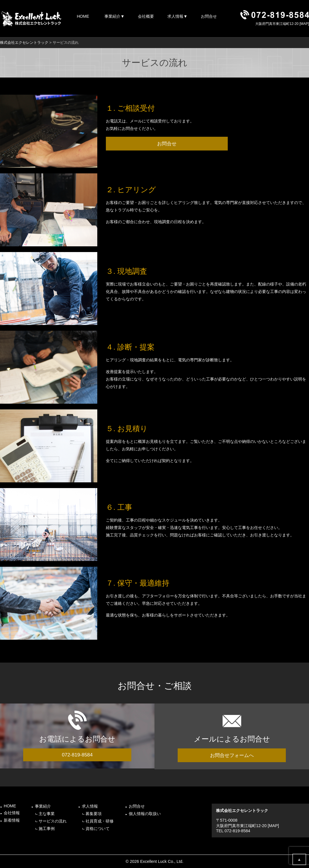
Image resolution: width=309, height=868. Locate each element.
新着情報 (12, 820)
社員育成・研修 (100, 821)
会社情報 (12, 813)
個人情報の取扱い (145, 814)
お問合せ (209, 16)
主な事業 (47, 814)
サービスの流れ (53, 821)
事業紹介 (43, 806)
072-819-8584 (77, 755)
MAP (304, 24)
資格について (98, 829)
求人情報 (90, 806)
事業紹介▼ (114, 16)
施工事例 (47, 829)
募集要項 (94, 814)
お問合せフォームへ (232, 755)
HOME (83, 16)
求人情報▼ (177, 16)
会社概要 (146, 16)
